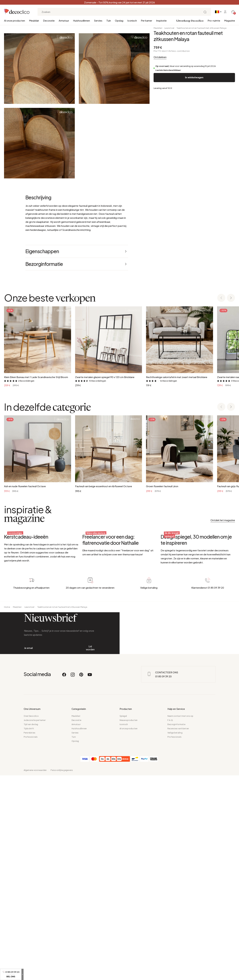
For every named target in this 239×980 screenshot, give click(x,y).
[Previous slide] (221, 439)
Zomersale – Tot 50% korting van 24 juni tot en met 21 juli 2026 (119, 2)
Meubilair (34, 20)
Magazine (230, 20)
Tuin (109, 20)
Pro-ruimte (214, 20)
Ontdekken (160, 57)
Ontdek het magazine (223, 661)
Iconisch (132, 20)
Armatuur (64, 20)
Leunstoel (169, 28)
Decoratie (49, 20)
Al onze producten (15, 20)
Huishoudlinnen (81, 20)
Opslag (119, 20)
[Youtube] (90, 943)
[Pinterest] (81, 943)
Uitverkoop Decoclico (190, 21)
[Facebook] (64, 943)
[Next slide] (231, 439)
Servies (98, 20)
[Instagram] (73, 943)
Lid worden (90, 888)
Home (7, 820)
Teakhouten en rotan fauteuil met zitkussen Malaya (202, 28)
